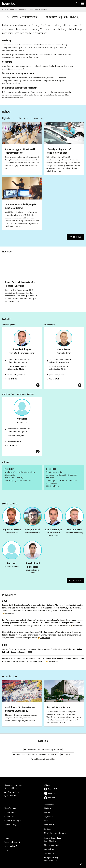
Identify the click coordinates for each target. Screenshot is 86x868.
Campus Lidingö (10, 825)
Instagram (50, 793)
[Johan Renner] (64, 385)
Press (46, 821)
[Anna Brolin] (22, 452)
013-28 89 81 (54, 379)
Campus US (9, 816)
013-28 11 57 (12, 445)
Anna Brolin (22, 419)
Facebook (50, 789)
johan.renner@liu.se (57, 375)
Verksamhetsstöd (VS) (16, 436)
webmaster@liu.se (51, 860)
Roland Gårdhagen (22, 349)
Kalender (47, 812)
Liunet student (10, 846)
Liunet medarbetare (11, 842)
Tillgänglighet (49, 853)
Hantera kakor (49, 849)
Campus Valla (9, 812)
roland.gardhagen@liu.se (16, 375)
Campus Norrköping (12, 821)
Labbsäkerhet (49, 825)
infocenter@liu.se (13, 792)
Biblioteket (48, 808)
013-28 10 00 (11, 796)
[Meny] (83, 3)
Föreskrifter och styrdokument (55, 833)
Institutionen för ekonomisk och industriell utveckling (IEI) (19, 361)
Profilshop (48, 829)
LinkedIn (49, 798)
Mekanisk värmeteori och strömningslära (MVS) (17, 368)
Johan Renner (64, 349)
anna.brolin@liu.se (14, 441)
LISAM (7, 850)
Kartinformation (10, 808)
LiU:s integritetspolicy (52, 845)
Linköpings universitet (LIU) (44, 759)
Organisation (68, 754)
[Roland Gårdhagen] (22, 385)
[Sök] (76, 3)
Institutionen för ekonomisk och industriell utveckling (25, 9)
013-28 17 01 (12, 379)
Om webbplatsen (50, 841)
